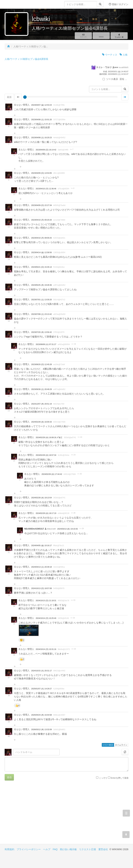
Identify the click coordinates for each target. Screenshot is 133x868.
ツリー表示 (108, 745)
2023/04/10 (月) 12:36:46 (46, 189)
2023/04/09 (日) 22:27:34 (41, 205)
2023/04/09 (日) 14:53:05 (41, 173)
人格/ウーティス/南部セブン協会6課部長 (26, 59)
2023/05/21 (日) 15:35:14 (41, 267)
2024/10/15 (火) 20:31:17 (41, 671)
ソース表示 (110, 79)
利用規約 (9, 849)
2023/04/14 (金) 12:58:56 (41, 252)
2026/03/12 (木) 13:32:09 (41, 729)
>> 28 (73, 513)
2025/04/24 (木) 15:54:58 (41, 715)
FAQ (55, 849)
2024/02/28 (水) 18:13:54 (41, 498)
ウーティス (110, 55)
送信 (9, 777)
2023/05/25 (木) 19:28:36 (41, 285)
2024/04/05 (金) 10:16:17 (41, 545)
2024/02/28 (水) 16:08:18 (46, 437)
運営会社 (103, 849)
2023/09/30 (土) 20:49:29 (41, 389)
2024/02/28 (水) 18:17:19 (46, 513)
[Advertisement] (36, 815)
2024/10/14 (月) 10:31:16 (46, 649)
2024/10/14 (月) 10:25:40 (46, 618)
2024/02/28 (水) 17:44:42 (52, 474)
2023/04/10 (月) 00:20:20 (41, 220)
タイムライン (121, 745)
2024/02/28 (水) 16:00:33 (41, 422)
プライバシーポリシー (29, 849)
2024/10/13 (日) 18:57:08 (41, 588)
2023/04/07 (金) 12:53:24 (41, 105)
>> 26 (80, 474)
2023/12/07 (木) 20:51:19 (41, 404)
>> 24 (80, 437)
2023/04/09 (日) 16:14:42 (46, 150)
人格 (124, 55)
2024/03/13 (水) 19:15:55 (67, 529)
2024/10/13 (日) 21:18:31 (46, 601)
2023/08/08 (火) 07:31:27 (46, 344)
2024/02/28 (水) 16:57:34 (46, 455)
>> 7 (72, 149)
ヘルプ (47, 849)
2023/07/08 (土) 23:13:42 (41, 314)
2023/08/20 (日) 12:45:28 (41, 364)
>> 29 (82, 529)
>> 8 (73, 188)
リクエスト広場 (87, 849)
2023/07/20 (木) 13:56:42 (41, 332)
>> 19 (74, 344)
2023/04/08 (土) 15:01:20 (41, 120)
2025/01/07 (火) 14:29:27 (41, 689)
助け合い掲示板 (68, 849)
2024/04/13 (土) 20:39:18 (41, 567)
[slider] (25, 97)
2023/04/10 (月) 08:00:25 (41, 238)
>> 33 (73, 600)
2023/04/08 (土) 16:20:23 (41, 138)
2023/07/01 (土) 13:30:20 (41, 300)
